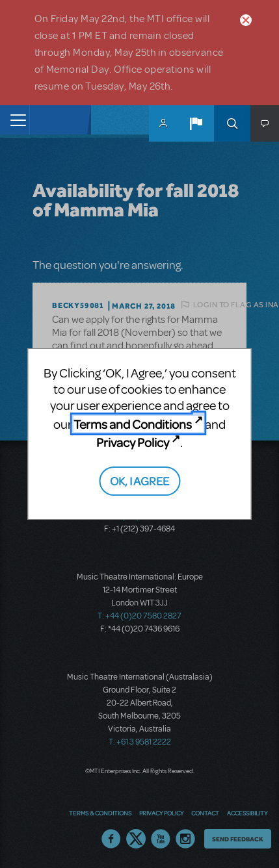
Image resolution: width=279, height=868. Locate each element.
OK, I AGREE (139, 480)
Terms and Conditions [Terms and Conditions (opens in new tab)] (133, 424)
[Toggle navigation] (15, 120)
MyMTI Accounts (163, 123)
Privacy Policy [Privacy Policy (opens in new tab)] (133, 442)
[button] (196, 123)
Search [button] (232, 123)
